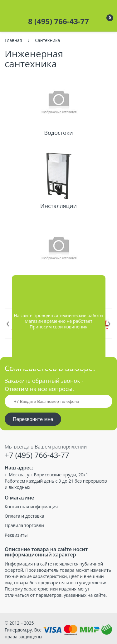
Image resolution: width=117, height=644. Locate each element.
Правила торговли (24, 525)
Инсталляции (58, 206)
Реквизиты (16, 535)
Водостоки (58, 133)
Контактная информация (31, 507)
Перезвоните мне (33, 419)
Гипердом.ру (18, 630)
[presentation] (8, 322)
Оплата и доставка (24, 516)
